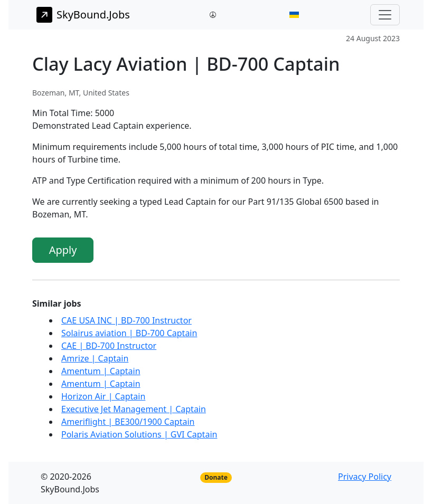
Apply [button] (63, 250)
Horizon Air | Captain (103, 396)
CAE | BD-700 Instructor (109, 346)
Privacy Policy (365, 477)
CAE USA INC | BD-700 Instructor (126, 320)
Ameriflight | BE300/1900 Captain (128, 422)
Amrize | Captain (95, 358)
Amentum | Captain (101, 371)
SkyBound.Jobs (83, 15)
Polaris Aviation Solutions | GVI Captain (139, 434)
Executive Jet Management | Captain (134, 409)
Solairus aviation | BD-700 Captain (129, 333)
